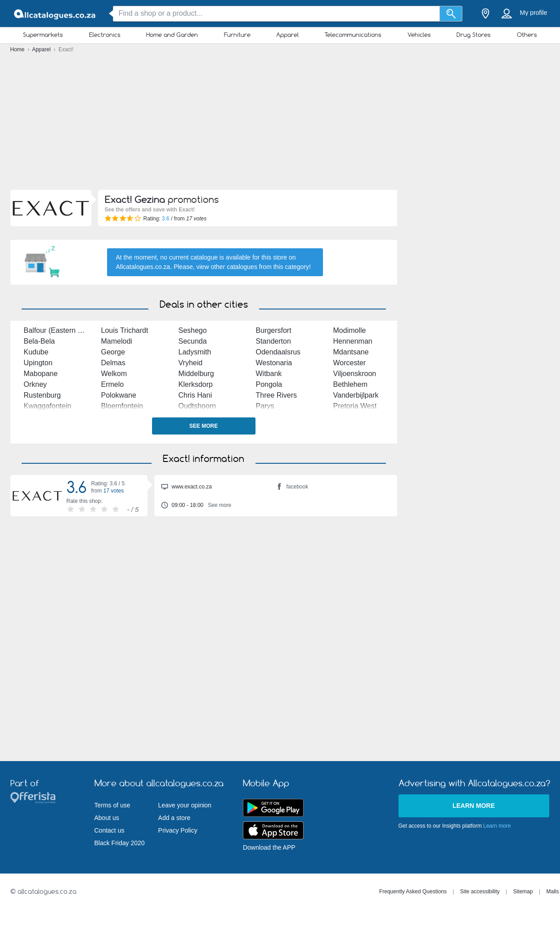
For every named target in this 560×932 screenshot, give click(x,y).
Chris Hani (195, 395)
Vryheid (191, 363)
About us (107, 818)
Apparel (287, 35)
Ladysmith (195, 352)
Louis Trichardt (125, 330)
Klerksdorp (196, 384)
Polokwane (119, 395)
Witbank (269, 374)
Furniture (237, 35)
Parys (265, 406)
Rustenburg (43, 395)
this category (291, 267)
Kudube (36, 352)
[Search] (451, 14)
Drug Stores (474, 35)
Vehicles (419, 35)
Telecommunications (353, 35)
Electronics (105, 35)
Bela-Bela (39, 341)
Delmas (113, 363)
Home (18, 49)
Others (527, 35)
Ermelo (113, 384)
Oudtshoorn (197, 406)
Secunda (193, 341)
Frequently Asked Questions (413, 892)
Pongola (269, 384)
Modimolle (350, 330)
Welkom (114, 374)
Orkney (36, 384)
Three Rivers (277, 395)
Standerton (273, 341)
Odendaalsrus (278, 352)
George (113, 352)
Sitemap (523, 892)
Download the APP (269, 847)
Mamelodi (117, 341)
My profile (534, 13)
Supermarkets (43, 35)
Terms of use (112, 805)
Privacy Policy (178, 830)
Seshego (193, 330)
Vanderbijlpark (356, 395)
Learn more (474, 806)
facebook (292, 488)
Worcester (350, 363)
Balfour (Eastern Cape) (61, 330)
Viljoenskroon (355, 374)
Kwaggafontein (48, 406)
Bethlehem (351, 384)
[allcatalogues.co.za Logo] (55, 14)
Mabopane (41, 374)
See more (204, 426)
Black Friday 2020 (120, 843)
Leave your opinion (185, 805)
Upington (38, 363)
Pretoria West (355, 406)
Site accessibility (480, 892)
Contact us (110, 830)
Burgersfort (274, 330)
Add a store (175, 818)
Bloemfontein (122, 406)
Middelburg (196, 374)
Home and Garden (172, 35)
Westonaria (274, 363)
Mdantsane (351, 352)
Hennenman (353, 341)
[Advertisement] (280, 124)
